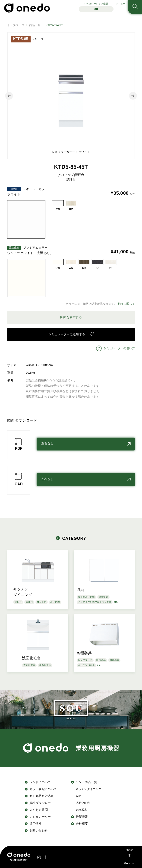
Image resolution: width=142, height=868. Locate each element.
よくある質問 (39, 810)
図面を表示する (71, 317)
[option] (71, 96)
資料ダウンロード (42, 803)
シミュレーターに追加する (67, 334)
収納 (79, 796)
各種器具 (81, 810)
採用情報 (36, 824)
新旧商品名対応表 (42, 796)
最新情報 (82, 817)
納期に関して (126, 304)
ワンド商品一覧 (87, 782)
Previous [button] (9, 96)
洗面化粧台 (83, 803)
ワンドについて (40, 782)
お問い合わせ (39, 831)
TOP (130, 850)
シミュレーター (40, 817)
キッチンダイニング (88, 789)
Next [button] (133, 96)
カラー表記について (43, 789)
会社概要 (82, 824)
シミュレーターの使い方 (119, 348)
